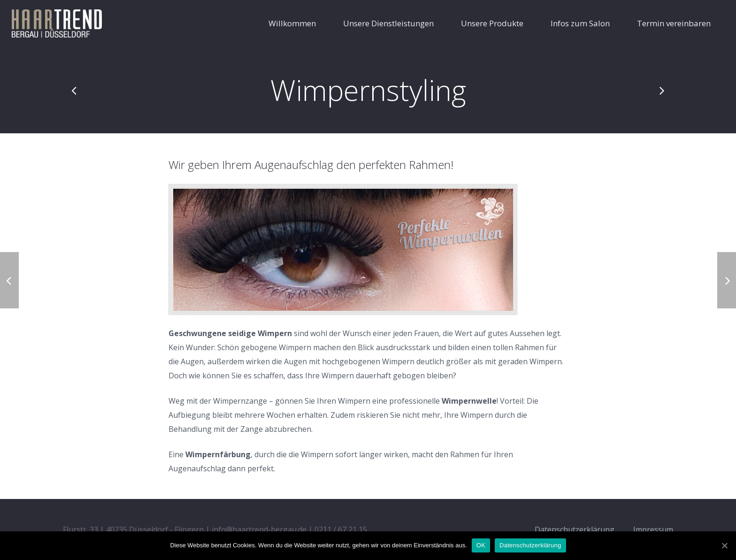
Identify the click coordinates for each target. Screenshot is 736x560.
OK (481, 545)
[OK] (724, 545)
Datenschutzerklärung (530, 545)
